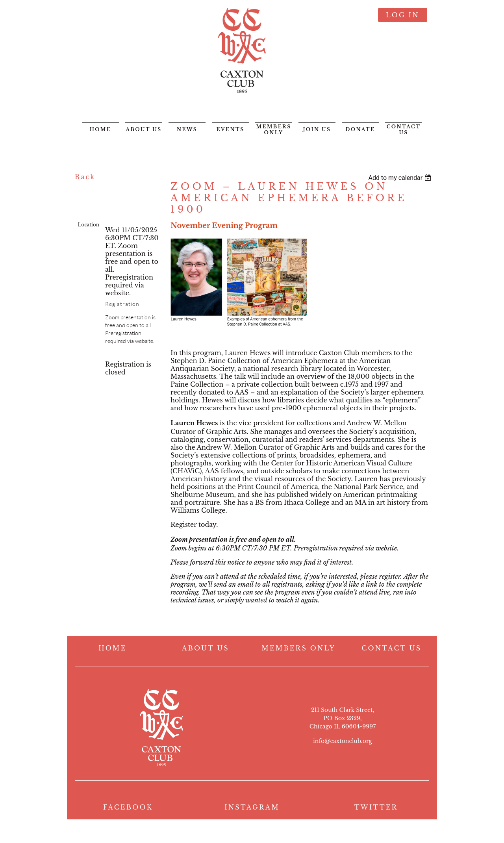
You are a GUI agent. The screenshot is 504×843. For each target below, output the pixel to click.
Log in (403, 15)
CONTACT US (392, 648)
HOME (112, 648)
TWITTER (376, 807)
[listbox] (401, 178)
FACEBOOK (128, 807)
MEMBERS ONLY (298, 648)
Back (85, 177)
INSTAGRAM (252, 807)
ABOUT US (206, 648)
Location (89, 225)
